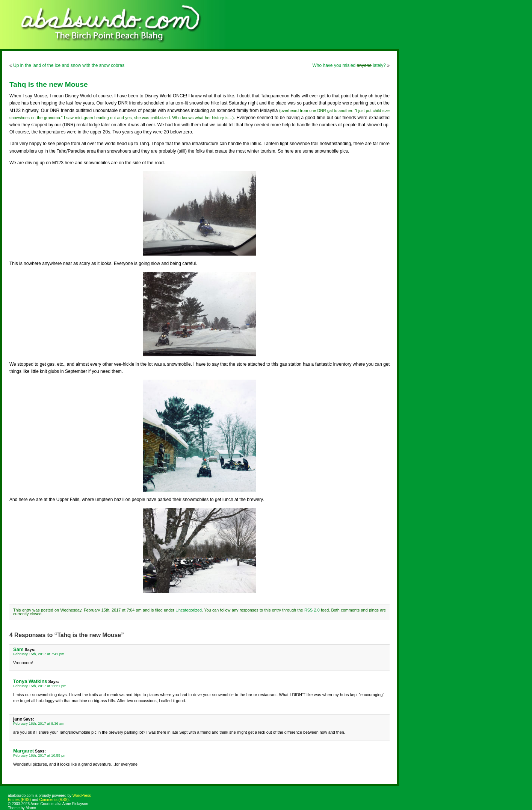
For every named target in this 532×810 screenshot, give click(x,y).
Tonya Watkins (30, 681)
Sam (18, 649)
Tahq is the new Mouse (49, 84)
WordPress (82, 796)
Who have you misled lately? (349, 65)
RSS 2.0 (312, 610)
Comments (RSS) (54, 800)
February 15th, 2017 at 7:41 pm (39, 654)
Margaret (23, 751)
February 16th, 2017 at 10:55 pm (40, 755)
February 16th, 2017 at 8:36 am (39, 723)
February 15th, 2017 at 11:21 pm (40, 686)
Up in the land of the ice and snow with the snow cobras (69, 65)
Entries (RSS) (19, 800)
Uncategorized (189, 610)
